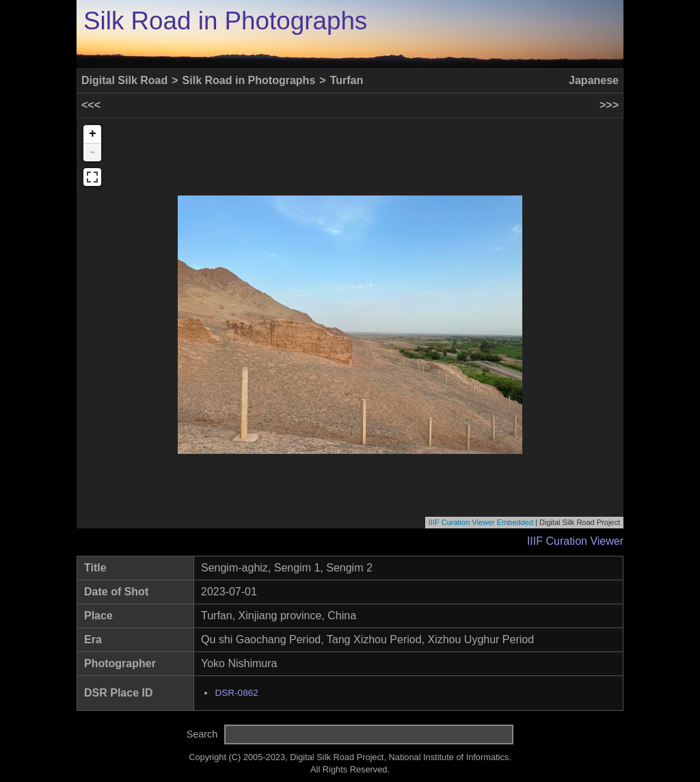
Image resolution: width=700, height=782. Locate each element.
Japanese (594, 80)
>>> (609, 105)
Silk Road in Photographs (225, 21)
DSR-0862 (236, 693)
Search (202, 734)
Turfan (347, 80)
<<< (91, 105)
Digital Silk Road (124, 80)
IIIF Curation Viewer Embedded (481, 522)
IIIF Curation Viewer (575, 541)
